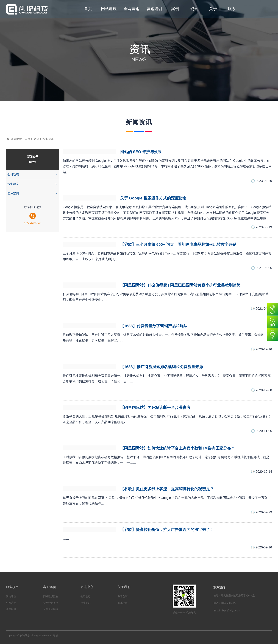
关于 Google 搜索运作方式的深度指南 (153, 198)
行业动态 (33, 184)
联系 (232, 9)
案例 (175, 9)
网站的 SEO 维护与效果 (141, 152)
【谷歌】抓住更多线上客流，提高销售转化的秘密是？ (167, 489)
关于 (213, 9)
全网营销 (132, 9)
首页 (88, 9)
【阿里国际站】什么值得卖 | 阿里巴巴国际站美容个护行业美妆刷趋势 (180, 285)
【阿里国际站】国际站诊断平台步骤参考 (155, 407)
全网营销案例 (51, 603)
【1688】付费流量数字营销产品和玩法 (154, 326)
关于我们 (124, 587)
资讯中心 (87, 587)
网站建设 (109, 9)
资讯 (194, 9)
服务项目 (12, 587)
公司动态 (33, 175)
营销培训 (154, 9)
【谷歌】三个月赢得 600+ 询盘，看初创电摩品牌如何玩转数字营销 (178, 244)
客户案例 (33, 194)
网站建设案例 (51, 596)
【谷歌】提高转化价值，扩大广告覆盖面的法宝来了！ (167, 530)
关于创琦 (123, 596)
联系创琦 (123, 603)
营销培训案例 (51, 609)
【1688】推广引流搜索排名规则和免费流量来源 (162, 367)
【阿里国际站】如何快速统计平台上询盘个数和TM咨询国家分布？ (178, 448)
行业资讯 (48, 139)
